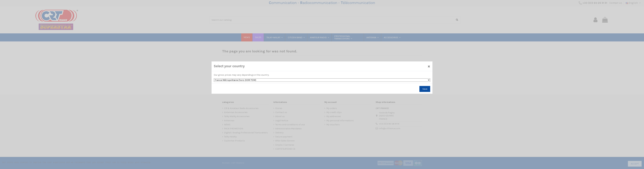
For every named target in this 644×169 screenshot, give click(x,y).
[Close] (429, 66)
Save (425, 89)
